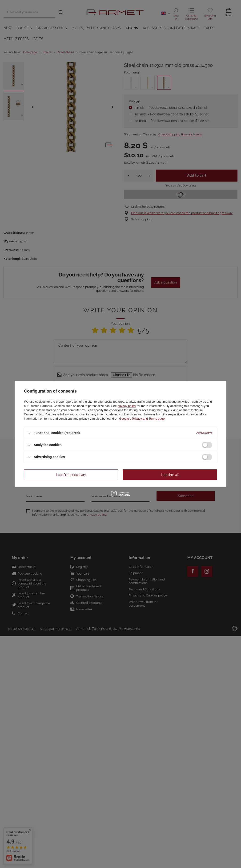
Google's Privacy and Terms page (142, 419)
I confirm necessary (71, 475)
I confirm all (170, 475)
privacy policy (127, 406)
